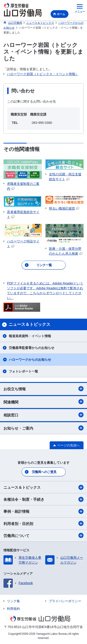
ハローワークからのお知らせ (30, 360)
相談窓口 (43, 415)
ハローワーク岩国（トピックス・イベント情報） (43, 74)
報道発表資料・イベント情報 (30, 336)
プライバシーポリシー (65, 601)
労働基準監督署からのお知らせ (32, 348)
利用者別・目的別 (43, 523)
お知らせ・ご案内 (43, 428)
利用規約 (13, 609)
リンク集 (13, 601)
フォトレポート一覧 (23, 371)
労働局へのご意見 (44, 472)
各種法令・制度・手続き (43, 499)
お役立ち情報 (43, 389)
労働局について (43, 535)
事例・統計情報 (43, 511)
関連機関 (43, 402)
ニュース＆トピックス (43, 487)
